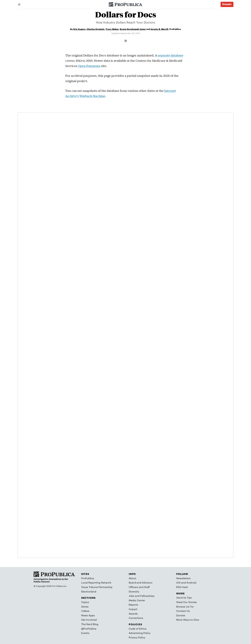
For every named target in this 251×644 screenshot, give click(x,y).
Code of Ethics (138, 629)
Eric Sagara (79, 29)
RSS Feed (182, 587)
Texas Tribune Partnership (97, 587)
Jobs (132, 596)
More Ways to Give (188, 620)
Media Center (137, 600)
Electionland (89, 591)
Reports (133, 605)
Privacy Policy (137, 637)
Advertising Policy (140, 633)
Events (85, 633)
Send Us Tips (184, 598)
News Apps (88, 615)
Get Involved (89, 620)
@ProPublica (89, 629)
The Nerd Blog (90, 624)
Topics (85, 602)
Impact (133, 609)
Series (85, 606)
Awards (133, 614)
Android (191, 582)
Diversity (134, 591)
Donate (181, 615)
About (132, 578)
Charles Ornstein (95, 29)
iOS (178, 582)
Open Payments (89, 66)
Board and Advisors (141, 582)
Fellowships (147, 596)
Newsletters (183, 578)
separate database (171, 55)
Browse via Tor (185, 606)
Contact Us (183, 611)
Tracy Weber (112, 29)
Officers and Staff (139, 587)
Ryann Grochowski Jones (133, 29)
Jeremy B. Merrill (159, 29)
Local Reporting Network (96, 582)
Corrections (136, 618)
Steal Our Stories (186, 602)
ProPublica (88, 578)
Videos (85, 611)
